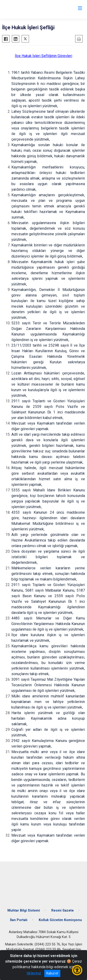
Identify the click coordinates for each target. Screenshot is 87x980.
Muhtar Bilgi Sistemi (24, 911)
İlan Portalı (19, 920)
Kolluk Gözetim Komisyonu (60, 920)
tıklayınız (34, 973)
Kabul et (52, 973)
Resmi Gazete (63, 911)
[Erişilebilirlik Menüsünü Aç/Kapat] (77, 970)
